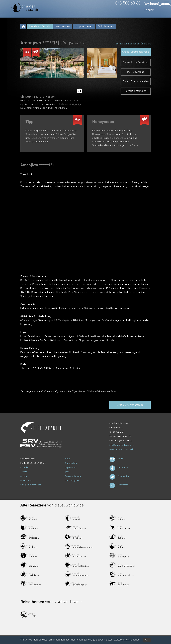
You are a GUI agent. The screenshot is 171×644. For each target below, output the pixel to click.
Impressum (70, 467)
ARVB (68, 459)
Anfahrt (24, 476)
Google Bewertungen (31, 485)
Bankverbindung (73, 476)
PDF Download (136, 72)
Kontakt (24, 467)
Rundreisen (63, 26)
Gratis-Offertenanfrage (136, 52)
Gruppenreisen (84, 26)
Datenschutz (71, 463)
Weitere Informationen (127, 640)
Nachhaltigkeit (72, 480)
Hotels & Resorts (40, 26)
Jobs (67, 472)
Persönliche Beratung (136, 62)
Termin (24, 472)
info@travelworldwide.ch (121, 445)
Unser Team (26, 480)
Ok (147, 640)
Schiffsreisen (106, 26)
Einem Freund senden (136, 82)
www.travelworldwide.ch (121, 449)
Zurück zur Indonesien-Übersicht (133, 44)
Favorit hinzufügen (136, 91)
